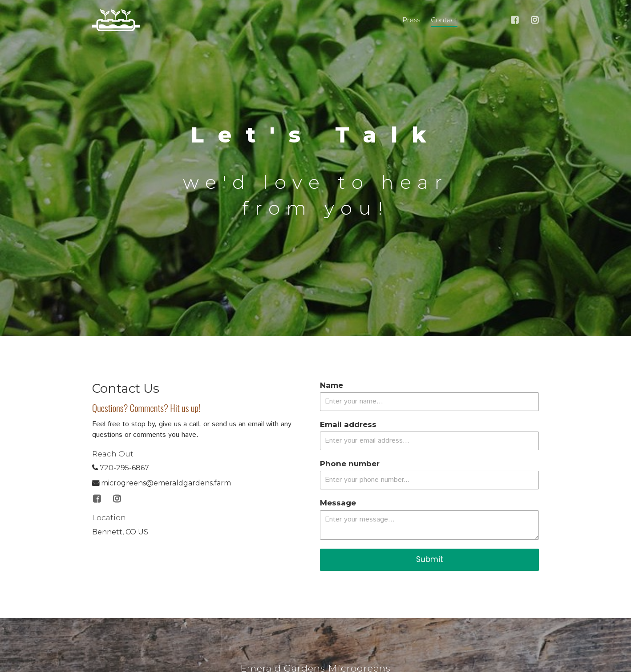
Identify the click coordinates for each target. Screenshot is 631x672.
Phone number (350, 464)
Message (338, 503)
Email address (348, 424)
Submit (430, 559)
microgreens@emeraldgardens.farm (162, 483)
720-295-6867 (121, 468)
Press (411, 20)
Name (332, 385)
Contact (444, 20)
